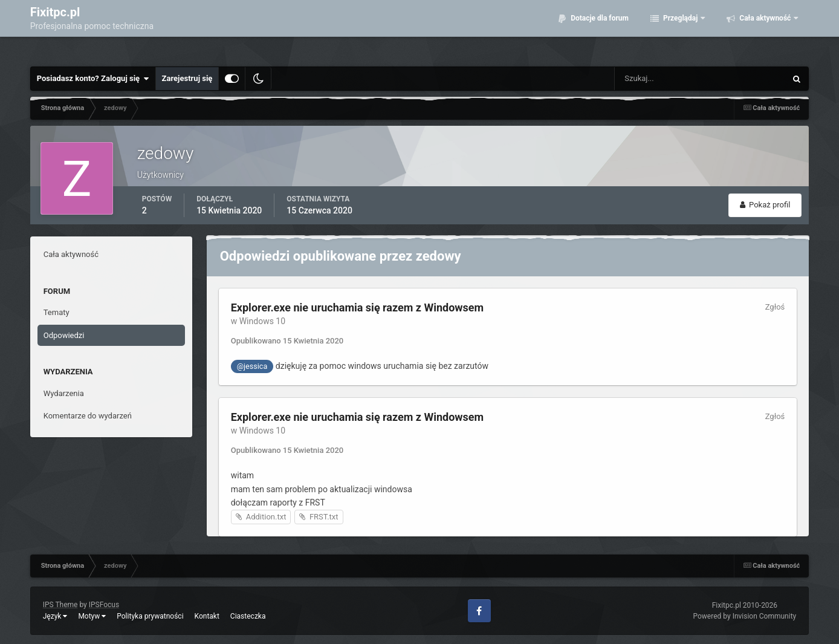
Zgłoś (775, 307)
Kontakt (207, 616)
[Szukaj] (673, 79)
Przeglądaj (680, 30)
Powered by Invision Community (745, 616)
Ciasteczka (248, 616)
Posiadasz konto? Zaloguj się (93, 79)
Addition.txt (266, 517)
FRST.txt (324, 517)
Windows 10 (262, 321)
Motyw (92, 616)
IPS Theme (60, 605)
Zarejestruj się (187, 78)
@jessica (252, 366)
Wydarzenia (64, 393)
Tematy (57, 312)
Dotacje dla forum (599, 30)
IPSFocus (104, 605)
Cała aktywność (765, 30)
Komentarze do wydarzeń (88, 416)
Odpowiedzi (64, 335)
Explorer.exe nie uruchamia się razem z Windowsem (357, 307)
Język (55, 616)
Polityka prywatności (150, 616)
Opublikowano (287, 341)
